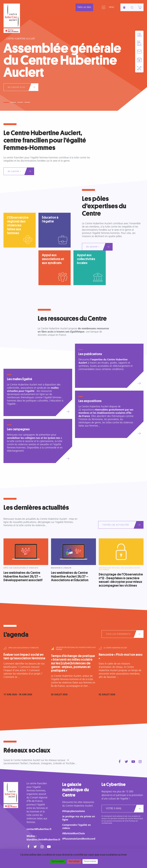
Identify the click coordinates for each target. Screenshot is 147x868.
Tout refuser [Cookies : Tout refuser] (74, 861)
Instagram (46, 764)
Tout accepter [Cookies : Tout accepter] (58, 861)
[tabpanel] (73, 55)
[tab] (6, 101)
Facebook (35, 764)
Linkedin (58, 764)
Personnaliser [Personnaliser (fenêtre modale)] (90, 861)
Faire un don (84, 7)
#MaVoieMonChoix (73, 834)
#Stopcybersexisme (74, 811)
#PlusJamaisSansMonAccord (79, 839)
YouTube (70, 764)
